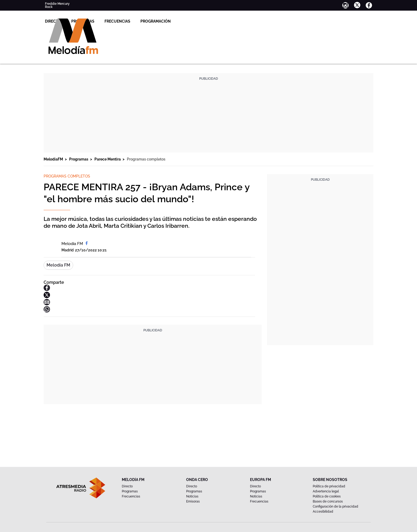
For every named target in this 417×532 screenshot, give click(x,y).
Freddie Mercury (57, 4)
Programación (226, 21)
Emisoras (193, 501)
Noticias (192, 496)
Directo (124, 21)
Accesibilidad (323, 512)
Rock (49, 7)
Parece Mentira (108, 159)
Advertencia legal (326, 491)
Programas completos (146, 159)
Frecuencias (188, 21)
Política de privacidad (329, 486)
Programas (153, 21)
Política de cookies (327, 496)
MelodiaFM (54, 159)
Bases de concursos (328, 501)
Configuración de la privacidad (335, 506)
